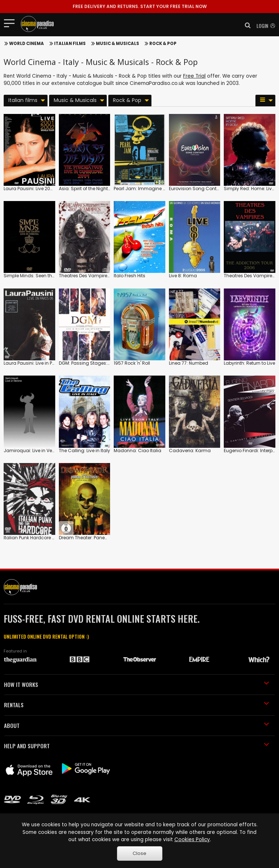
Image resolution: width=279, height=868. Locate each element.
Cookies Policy (192, 840)
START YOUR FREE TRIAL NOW (140, 6)
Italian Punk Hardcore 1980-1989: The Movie (51, 538)
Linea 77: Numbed (189, 363)
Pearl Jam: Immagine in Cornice (149, 189)
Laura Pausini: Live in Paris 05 (35, 363)
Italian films (70, 44)
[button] (246, 25)
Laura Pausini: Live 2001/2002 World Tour (48, 189)
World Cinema (27, 44)
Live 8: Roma (183, 276)
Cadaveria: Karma (190, 451)
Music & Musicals (118, 44)
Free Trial (194, 76)
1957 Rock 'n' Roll (132, 363)
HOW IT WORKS (137, 684)
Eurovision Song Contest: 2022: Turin (209, 189)
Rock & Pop (163, 44)
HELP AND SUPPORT (137, 746)
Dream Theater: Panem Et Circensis (97, 538)
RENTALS (137, 705)
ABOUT (137, 725)
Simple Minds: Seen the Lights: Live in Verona (52, 276)
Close (139, 853)
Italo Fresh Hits (130, 276)
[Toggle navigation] (11, 23)
